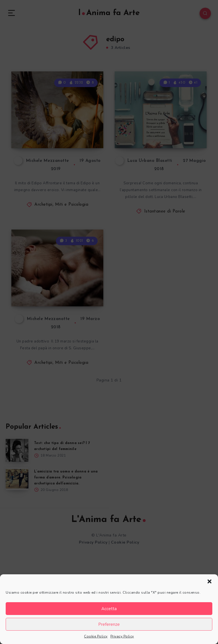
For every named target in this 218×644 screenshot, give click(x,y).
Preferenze (109, 624)
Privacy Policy (122, 636)
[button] (209, 581)
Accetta (109, 609)
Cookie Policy (96, 636)
